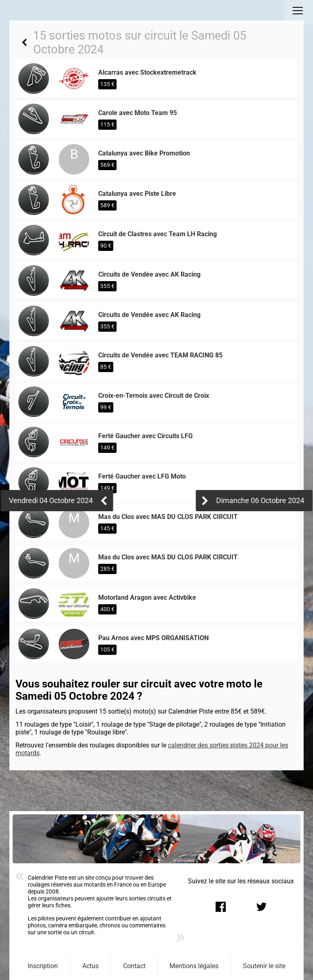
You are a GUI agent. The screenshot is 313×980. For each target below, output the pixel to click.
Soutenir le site (264, 966)
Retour (24, 42)
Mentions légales (194, 966)
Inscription (43, 966)
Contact (134, 966)
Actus (90, 966)
